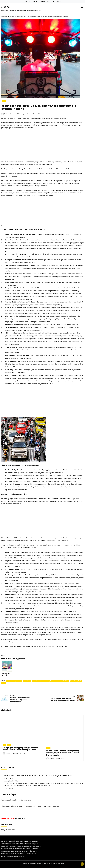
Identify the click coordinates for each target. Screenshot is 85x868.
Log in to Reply (8, 788)
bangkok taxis (27, 681)
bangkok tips (36, 681)
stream (35, 1)
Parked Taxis (74, 681)
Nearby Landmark (55, 681)
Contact (28, 1)
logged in (13, 800)
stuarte (5, 7)
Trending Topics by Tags (47, 1)
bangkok (9, 681)
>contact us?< (20, 818)
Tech (5, 745)
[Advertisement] (16, 143)
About (59, 1)
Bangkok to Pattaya (73, 632)
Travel (4, 101)
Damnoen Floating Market (22, 635)
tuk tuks (4, 683)
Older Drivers (65, 681)
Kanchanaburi (6, 635)
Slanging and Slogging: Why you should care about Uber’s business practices (20, 749)
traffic (80, 681)
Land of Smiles (68, 501)
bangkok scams (17, 681)
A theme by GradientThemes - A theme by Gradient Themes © (43, 863)
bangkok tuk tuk (45, 681)
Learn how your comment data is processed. (44, 806)
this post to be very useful (46, 646)
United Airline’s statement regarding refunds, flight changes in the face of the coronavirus (63, 753)
